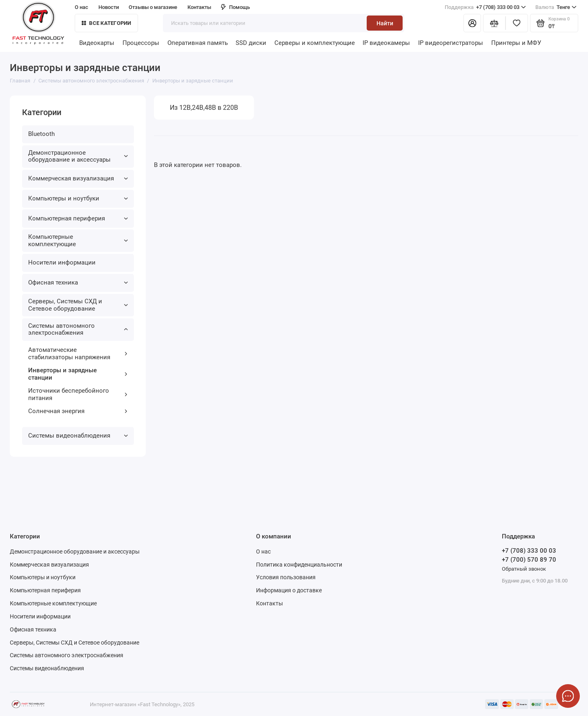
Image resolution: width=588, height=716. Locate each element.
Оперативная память (198, 43)
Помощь (235, 7)
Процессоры (141, 43)
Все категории (107, 23)
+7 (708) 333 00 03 (485, 7)
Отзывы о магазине (153, 7)
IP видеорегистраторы (451, 43)
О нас (81, 7)
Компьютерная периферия (78, 218)
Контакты (199, 7)
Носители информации (62, 262)
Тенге (556, 7)
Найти (385, 23)
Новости (109, 7)
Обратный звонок (524, 569)
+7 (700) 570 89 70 (529, 560)
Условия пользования (286, 577)
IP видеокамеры (386, 43)
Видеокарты (97, 43)
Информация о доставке (289, 590)
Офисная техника (78, 282)
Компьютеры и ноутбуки (78, 198)
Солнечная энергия (78, 411)
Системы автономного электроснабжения (78, 329)
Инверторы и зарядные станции (78, 374)
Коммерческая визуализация (78, 178)
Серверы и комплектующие (315, 43)
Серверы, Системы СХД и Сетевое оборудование (78, 305)
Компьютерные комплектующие (78, 240)
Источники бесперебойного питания (78, 394)
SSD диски (251, 43)
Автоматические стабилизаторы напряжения (78, 354)
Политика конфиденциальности (299, 565)
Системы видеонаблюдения (78, 436)
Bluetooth (41, 134)
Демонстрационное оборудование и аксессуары (78, 156)
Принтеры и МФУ (516, 43)
